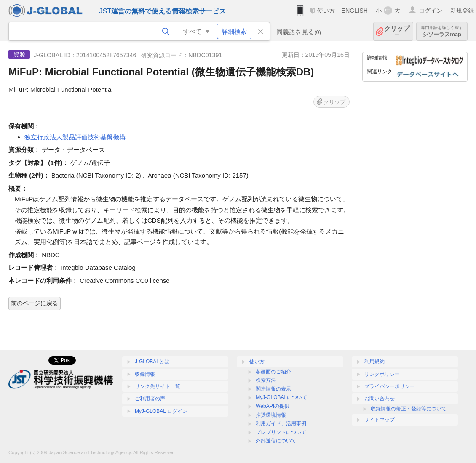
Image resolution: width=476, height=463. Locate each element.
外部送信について (276, 441)
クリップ (397, 31)
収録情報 (145, 374)
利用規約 (374, 362)
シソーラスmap (442, 31)
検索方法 (266, 380)
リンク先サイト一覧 (158, 386)
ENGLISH (354, 11)
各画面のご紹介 (273, 372)
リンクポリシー (382, 374)
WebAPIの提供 (273, 406)
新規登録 (462, 11)
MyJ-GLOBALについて (281, 397)
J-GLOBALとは (152, 362)
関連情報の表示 (273, 389)
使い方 (326, 11)
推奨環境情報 (271, 415)
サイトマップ (380, 420)
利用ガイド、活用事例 (281, 423)
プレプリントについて (281, 432)
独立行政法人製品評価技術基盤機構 (75, 137)
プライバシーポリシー (390, 386)
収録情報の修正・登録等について (409, 409)
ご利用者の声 (150, 399)
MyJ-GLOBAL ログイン (161, 411)
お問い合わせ (380, 399)
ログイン (431, 11)
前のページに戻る (35, 303)
